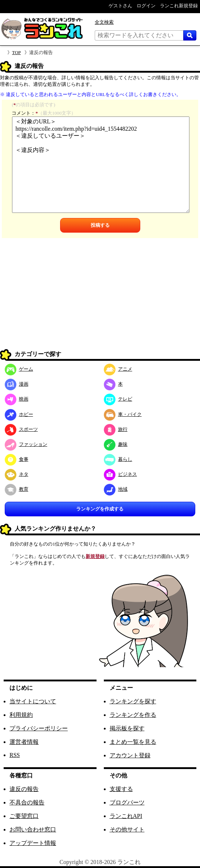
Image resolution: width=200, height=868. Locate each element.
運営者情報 (24, 742)
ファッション (26, 444)
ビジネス (120, 474)
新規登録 (95, 556)
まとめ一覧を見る (133, 742)
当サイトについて (33, 701)
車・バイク (123, 414)
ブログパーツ (127, 802)
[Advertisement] (100, 297)
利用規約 (21, 715)
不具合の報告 (27, 802)
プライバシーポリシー (39, 728)
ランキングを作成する (100, 509)
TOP (16, 52)
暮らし (118, 459)
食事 (17, 459)
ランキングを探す (133, 701)
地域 (116, 489)
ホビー (19, 414)
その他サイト (127, 829)
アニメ (118, 369)
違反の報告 (24, 789)
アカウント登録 (130, 755)
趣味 (116, 444)
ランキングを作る (133, 715)
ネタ (17, 474)
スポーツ (21, 429)
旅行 (116, 429)
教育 (17, 489)
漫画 (17, 384)
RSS (15, 755)
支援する (121, 789)
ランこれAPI (126, 816)
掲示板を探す (127, 728)
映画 (17, 399)
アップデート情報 (33, 843)
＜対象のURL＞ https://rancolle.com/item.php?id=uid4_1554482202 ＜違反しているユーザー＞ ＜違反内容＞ (101, 165)
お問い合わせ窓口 (33, 829)
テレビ (118, 399)
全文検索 (104, 22)
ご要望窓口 (24, 816)
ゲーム (19, 369)
